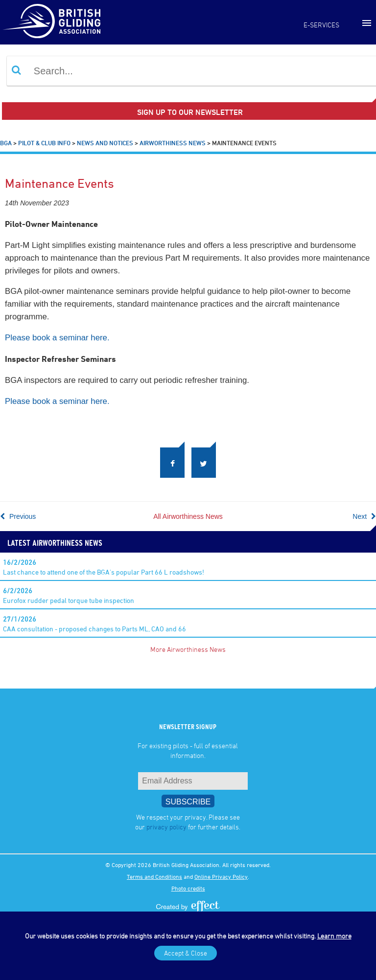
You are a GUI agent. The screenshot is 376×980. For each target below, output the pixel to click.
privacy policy (166, 827)
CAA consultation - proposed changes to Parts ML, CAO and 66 (94, 624)
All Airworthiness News (188, 516)
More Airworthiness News (188, 649)
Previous (18, 516)
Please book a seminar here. (57, 338)
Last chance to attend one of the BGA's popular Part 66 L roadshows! (104, 567)
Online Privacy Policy (221, 876)
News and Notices (105, 143)
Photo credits (188, 888)
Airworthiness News (173, 143)
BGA (6, 143)
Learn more (334, 936)
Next (364, 516)
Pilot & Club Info (44, 143)
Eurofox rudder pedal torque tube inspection (69, 595)
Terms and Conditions (154, 876)
